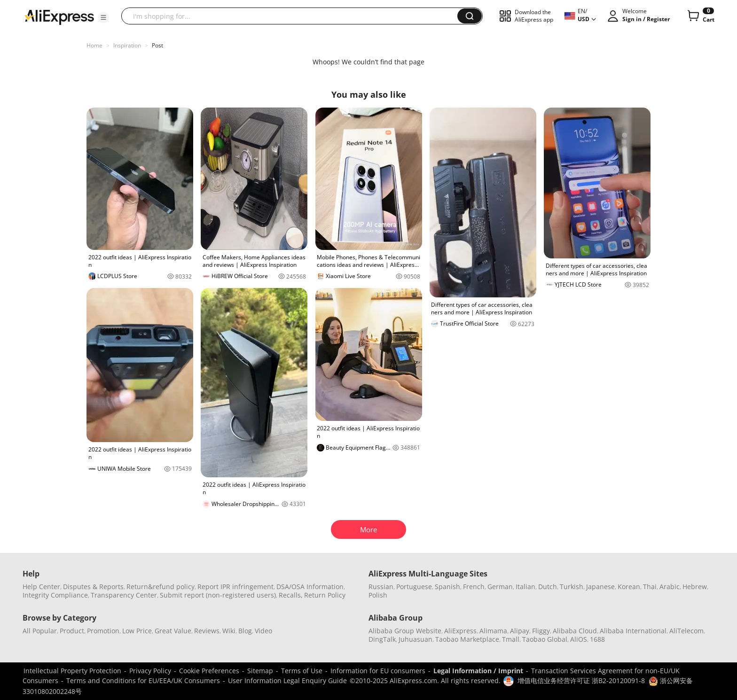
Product (72, 631)
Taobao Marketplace (467, 639)
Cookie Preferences (209, 671)
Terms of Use (302, 671)
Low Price (137, 631)
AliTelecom (686, 631)
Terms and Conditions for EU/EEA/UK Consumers (143, 681)
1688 (597, 639)
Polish (378, 595)
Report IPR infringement (235, 587)
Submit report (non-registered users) (218, 595)
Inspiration (127, 45)
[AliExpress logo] (59, 16)
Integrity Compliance (55, 595)
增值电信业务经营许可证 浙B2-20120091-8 (581, 681)
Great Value (173, 631)
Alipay (520, 631)
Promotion (103, 631)
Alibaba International (633, 631)
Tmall (511, 639)
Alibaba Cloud (575, 631)
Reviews (207, 631)
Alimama (493, 631)
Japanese (600, 587)
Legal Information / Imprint (478, 671)
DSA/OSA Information (310, 587)
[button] (103, 17)
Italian (525, 587)
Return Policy (325, 595)
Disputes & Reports (93, 587)
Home (94, 45)
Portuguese (414, 587)
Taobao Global (545, 639)
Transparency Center (124, 595)
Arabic (670, 587)
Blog (245, 631)
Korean (629, 587)
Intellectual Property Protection (72, 671)
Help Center (41, 587)
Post (157, 45)
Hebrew (695, 587)
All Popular (40, 631)
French (474, 587)
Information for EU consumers (378, 671)
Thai (650, 587)
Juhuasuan (416, 639)
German (500, 587)
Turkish (572, 587)
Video (263, 631)
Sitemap (260, 671)
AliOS (579, 639)
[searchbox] (293, 16)
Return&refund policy (161, 587)
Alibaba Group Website (405, 631)
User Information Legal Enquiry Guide (287, 681)
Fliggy (541, 631)
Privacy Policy (150, 671)
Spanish (447, 587)
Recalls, (291, 595)
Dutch (548, 587)
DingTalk (382, 639)
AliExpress (460, 631)
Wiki (229, 631)
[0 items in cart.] (700, 16)
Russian (381, 587)
